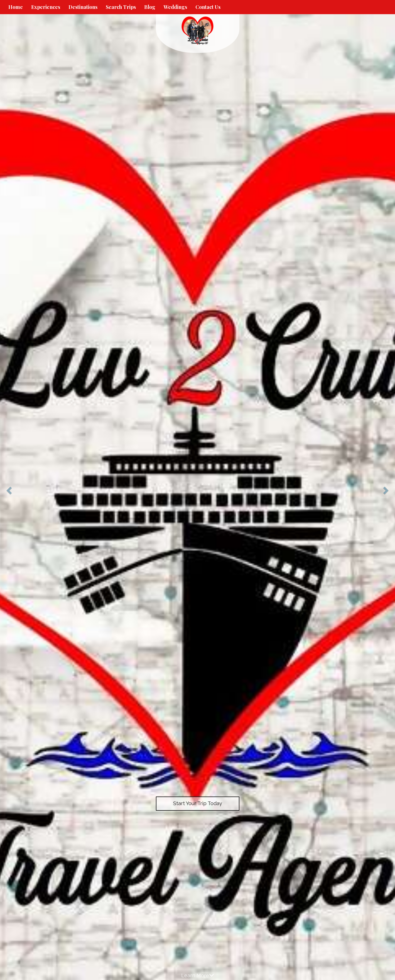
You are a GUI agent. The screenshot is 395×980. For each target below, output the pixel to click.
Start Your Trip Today (198, 803)
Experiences (46, 7)
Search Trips (121, 7)
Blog (150, 7)
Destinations (83, 7)
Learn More (198, 975)
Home (16, 7)
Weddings (175, 7)
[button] (10, 490)
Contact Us (208, 7)
